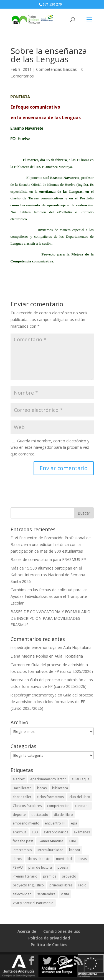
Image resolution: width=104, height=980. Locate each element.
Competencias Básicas (56, 69)
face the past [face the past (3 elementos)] (23, 841)
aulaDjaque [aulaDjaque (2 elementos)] (81, 779)
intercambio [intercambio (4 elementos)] (22, 850)
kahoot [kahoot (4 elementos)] (75, 850)
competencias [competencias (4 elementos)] (58, 806)
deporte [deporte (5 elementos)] (19, 815)
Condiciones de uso (62, 931)
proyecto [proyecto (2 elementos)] (69, 876)
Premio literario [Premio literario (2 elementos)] (25, 876)
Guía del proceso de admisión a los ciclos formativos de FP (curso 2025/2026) (52, 702)
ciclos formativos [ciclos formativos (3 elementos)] (50, 797)
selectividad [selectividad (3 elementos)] (22, 894)
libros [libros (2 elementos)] (17, 859)
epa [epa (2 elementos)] (74, 823)
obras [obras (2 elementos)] (82, 859)
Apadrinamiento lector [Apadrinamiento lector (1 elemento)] (48, 779)
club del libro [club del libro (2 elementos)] (80, 797)
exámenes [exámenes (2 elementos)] (82, 832)
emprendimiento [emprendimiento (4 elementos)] (26, 823)
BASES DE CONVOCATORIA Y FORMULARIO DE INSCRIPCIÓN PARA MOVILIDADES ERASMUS (50, 618)
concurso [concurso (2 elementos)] (82, 806)
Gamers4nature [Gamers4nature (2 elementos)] (51, 841)
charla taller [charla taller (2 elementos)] (22, 797)
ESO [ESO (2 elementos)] (35, 832)
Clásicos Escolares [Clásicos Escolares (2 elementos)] (27, 806)
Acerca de (27, 931)
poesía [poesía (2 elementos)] (63, 867)
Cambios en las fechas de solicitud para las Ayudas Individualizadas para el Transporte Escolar (49, 596)
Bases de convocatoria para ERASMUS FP (48, 559)
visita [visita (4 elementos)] (65, 894)
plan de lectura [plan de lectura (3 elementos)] (40, 867)
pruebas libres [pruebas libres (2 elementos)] (61, 885)
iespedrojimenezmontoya (34, 647)
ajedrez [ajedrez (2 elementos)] (19, 779)
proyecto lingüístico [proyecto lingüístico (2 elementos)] (28, 885)
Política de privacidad (49, 938)
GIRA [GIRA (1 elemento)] (73, 841)
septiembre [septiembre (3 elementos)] (46, 894)
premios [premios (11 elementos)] (50, 876)
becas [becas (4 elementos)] (42, 788)
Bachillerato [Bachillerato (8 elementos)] (22, 788)
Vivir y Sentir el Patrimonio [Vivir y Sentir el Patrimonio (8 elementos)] (33, 903)
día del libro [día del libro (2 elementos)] (63, 815)
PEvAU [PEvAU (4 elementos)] (18, 867)
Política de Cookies (49, 945)
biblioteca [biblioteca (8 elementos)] (60, 788)
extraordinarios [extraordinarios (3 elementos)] (56, 832)
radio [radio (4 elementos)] (82, 885)
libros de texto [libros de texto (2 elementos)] (39, 859)
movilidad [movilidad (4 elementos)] (64, 859)
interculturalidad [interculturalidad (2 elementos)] (50, 850)
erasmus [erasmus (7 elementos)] (20, 832)
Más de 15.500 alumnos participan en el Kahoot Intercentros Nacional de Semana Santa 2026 (48, 575)
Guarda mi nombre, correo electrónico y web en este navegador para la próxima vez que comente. (50, 448)
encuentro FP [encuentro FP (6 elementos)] (55, 823)
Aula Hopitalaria (77, 647)
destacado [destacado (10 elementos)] (40, 815)
